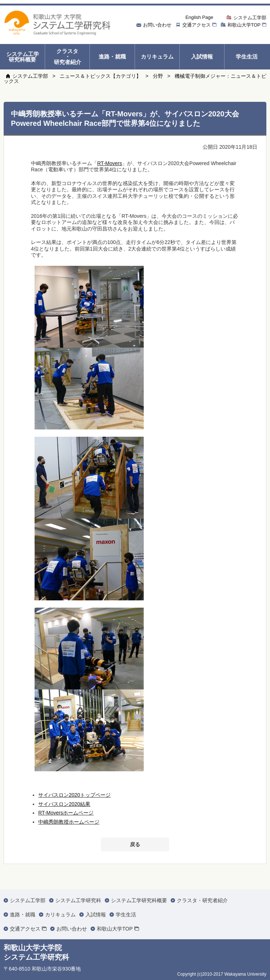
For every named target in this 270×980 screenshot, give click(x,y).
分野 (158, 76)
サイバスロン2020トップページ (74, 795)
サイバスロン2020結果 (64, 804)
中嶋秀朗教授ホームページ (69, 822)
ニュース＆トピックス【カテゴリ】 (100, 76)
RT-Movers (110, 163)
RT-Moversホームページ (66, 813)
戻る (135, 844)
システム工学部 (30, 76)
